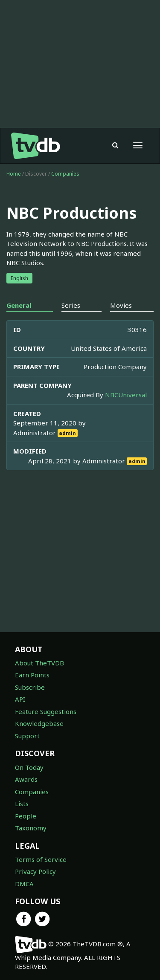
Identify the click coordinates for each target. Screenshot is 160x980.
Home (14, 174)
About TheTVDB (39, 663)
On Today (29, 767)
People (26, 816)
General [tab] (19, 305)
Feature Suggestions (46, 711)
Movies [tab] (121, 305)
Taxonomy (31, 828)
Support (27, 736)
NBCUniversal (126, 395)
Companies (65, 174)
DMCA (24, 884)
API (20, 699)
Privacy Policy (35, 871)
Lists (22, 804)
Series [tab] (71, 305)
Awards (26, 779)
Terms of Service (41, 859)
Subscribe (30, 687)
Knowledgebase (39, 723)
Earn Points (32, 675)
